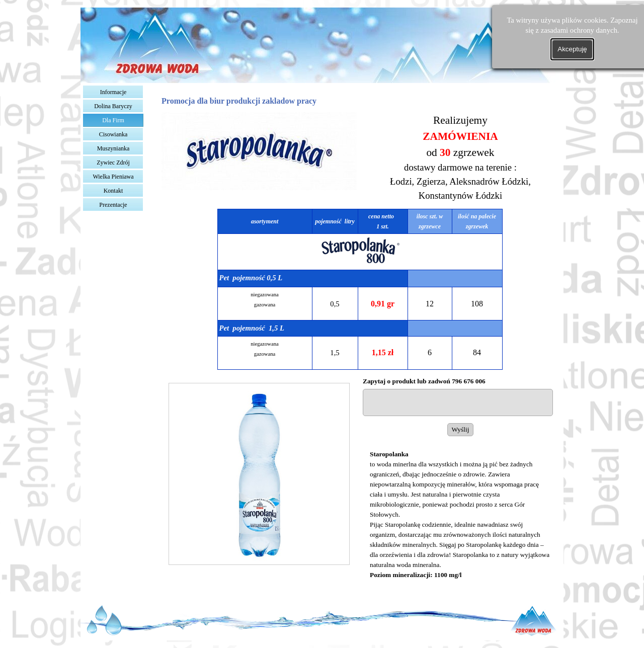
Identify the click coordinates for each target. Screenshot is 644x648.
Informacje (113, 92)
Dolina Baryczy (113, 106)
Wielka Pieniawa (113, 177)
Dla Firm (113, 120)
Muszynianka (113, 148)
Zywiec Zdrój (113, 163)
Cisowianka (113, 134)
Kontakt (113, 191)
